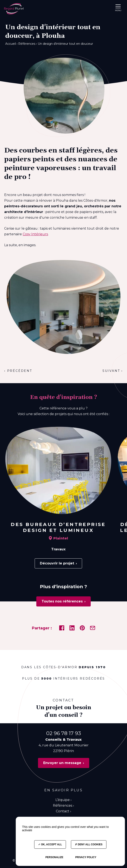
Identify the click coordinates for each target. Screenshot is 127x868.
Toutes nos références (62, 601)
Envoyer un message (62, 763)
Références (63, 806)
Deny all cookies (89, 844)
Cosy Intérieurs (35, 234)
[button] (118, 6)
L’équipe (63, 800)
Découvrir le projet (57, 563)
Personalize (54, 857)
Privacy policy (86, 857)
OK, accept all (50, 844)
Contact (63, 811)
